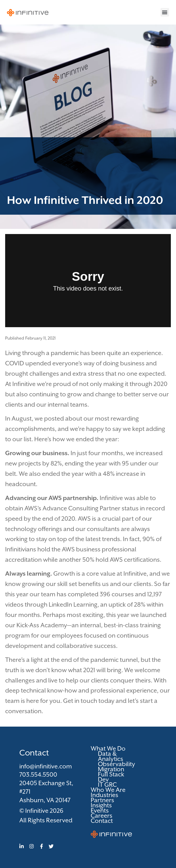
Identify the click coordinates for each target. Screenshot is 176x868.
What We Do (109, 749)
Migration (111, 769)
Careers (102, 816)
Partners (102, 800)
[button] (165, 12)
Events (100, 810)
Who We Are (108, 790)
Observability (114, 764)
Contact (102, 821)
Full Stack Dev (111, 777)
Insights (101, 805)
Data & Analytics (111, 756)
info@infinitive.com (46, 766)
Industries (104, 795)
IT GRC (107, 785)
